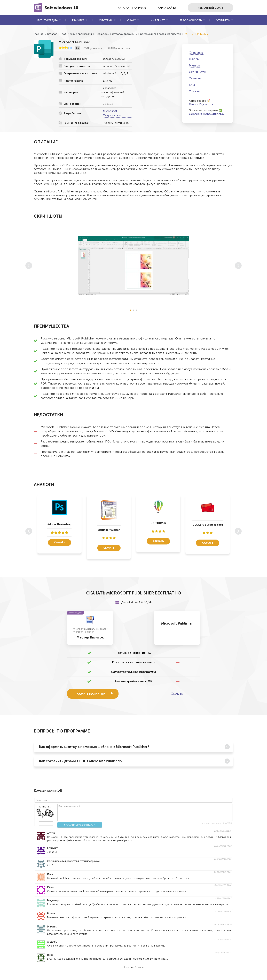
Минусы (195, 65)
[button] (130, 310)
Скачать (195, 78)
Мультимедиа (47, 20)
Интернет (158, 20)
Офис (132, 20)
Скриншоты (197, 72)
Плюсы (194, 59)
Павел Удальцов (201, 104)
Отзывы (194, 91)
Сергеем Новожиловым (207, 114)
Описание (196, 53)
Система (106, 20)
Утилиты (223, 20)
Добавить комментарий (79, 825)
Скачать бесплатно (91, 694)
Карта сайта (165, 8)
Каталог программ (130, 8)
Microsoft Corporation (112, 113)
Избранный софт (210, 8)
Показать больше (134, 967)
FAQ (192, 85)
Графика (78, 20)
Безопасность (191, 20)
